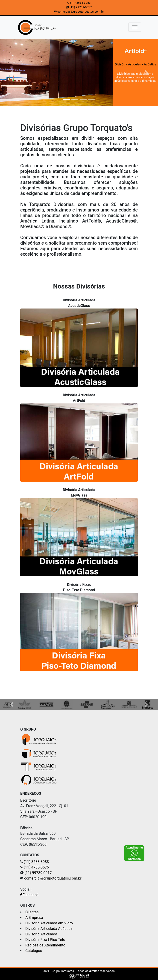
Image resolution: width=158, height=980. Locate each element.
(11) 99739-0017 (81, 7)
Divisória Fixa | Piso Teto (45, 940)
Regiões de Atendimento (45, 945)
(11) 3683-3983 (80, 3)
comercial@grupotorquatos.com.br (81, 12)
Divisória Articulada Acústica (49, 929)
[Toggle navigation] (135, 27)
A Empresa (34, 918)
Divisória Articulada (41, 934)
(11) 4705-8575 (36, 867)
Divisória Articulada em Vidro (49, 923)
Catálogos (34, 951)
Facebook (29, 895)
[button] (12, 72)
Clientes (32, 912)
